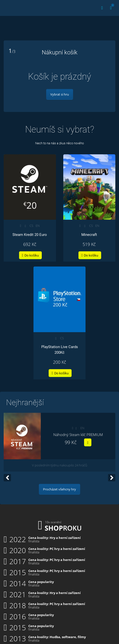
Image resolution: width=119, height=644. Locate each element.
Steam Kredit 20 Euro (30, 235)
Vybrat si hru (60, 94)
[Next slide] (112, 478)
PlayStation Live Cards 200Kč (60, 350)
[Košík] (111, 8)
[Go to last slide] (7, 478)
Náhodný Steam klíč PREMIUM (78, 435)
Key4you (14, 7)
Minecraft (89, 235)
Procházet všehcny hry (59, 489)
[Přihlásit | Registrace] (102, 8)
